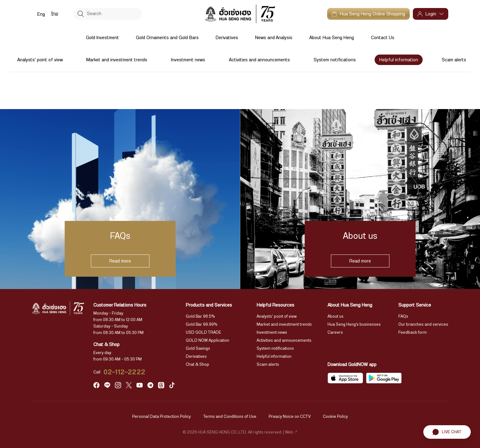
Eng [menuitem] (41, 14)
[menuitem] (41, 14)
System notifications (335, 60)
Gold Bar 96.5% (200, 316)
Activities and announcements (259, 60)
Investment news (188, 60)
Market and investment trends (117, 60)
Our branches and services (423, 324)
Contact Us (383, 38)
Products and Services (209, 305)
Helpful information (399, 60)
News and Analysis (274, 38)
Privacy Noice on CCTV (290, 417)
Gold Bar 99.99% (202, 324)
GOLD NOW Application (207, 340)
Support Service (415, 305)
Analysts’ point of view (40, 60)
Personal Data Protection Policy (161, 417)
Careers (335, 332)
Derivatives (227, 38)
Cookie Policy (335, 417)
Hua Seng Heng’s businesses (354, 324)
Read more (120, 261)
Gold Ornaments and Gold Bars (167, 38)
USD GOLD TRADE (203, 332)
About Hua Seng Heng (332, 38)
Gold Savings (198, 348)
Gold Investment (102, 38)
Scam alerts (454, 60)
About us (336, 316)
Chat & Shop (197, 365)
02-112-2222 (124, 372)
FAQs (403, 316)
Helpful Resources (275, 305)
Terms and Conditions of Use (230, 417)
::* (296, 432)
